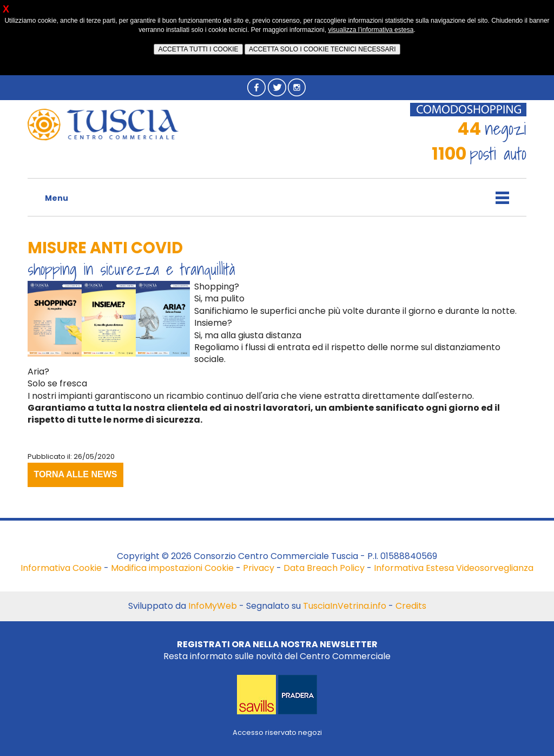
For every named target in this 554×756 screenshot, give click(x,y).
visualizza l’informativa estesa (371, 30)
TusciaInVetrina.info (345, 606)
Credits (411, 606)
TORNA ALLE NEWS (75, 474)
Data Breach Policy (324, 568)
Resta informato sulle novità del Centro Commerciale (277, 650)
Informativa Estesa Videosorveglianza (454, 568)
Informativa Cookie (61, 568)
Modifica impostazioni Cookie (172, 568)
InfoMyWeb (213, 606)
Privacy (259, 568)
